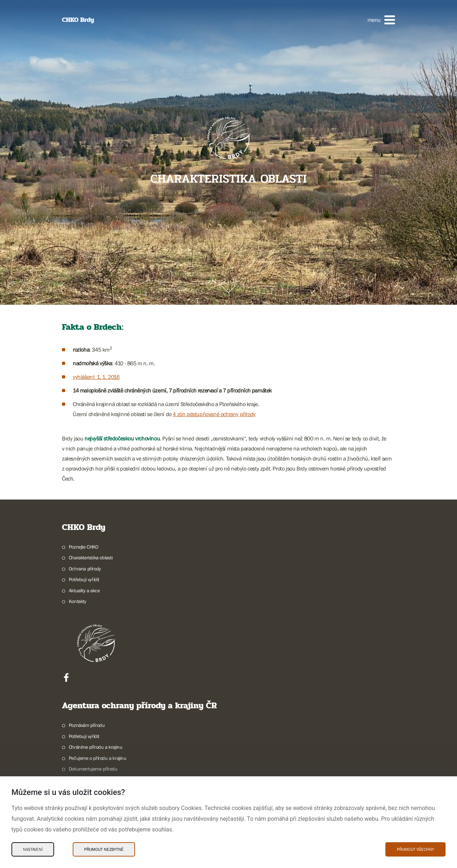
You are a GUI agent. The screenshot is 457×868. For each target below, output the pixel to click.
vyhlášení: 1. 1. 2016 (96, 377)
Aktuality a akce (84, 590)
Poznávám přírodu (87, 725)
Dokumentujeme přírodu (93, 769)
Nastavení (33, 849)
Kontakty (78, 601)
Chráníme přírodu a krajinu (96, 747)
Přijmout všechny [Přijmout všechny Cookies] (415, 849)
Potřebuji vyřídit (84, 579)
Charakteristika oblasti (91, 558)
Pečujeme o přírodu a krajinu (98, 758)
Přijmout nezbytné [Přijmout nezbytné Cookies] (104, 849)
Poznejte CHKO (84, 547)
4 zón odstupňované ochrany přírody (214, 414)
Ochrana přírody (85, 569)
